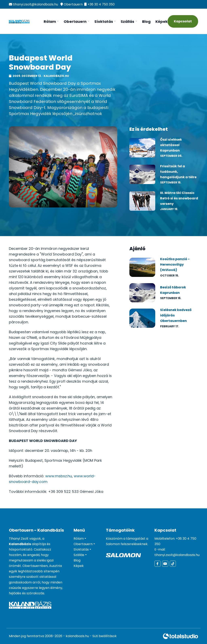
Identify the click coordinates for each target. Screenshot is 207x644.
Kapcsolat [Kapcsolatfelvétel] (183, 21)
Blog (146, 21)
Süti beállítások (105, 636)
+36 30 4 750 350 (101, 4)
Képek (162, 21)
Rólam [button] (50, 21)
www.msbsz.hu (59, 476)
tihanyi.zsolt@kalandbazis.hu (35, 4)
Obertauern (73, 4)
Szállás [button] (127, 21)
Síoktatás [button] (104, 21)
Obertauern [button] (75, 21)
